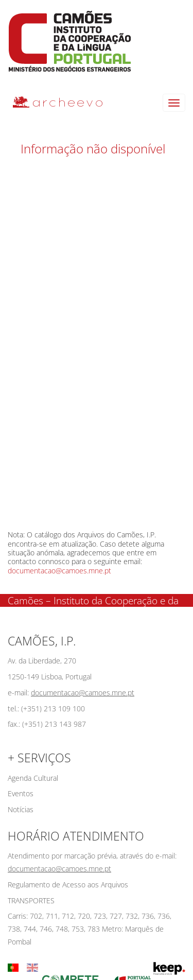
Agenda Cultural (33, 778)
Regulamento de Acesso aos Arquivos (68, 885)
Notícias (21, 809)
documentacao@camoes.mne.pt (59, 571)
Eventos (21, 793)
